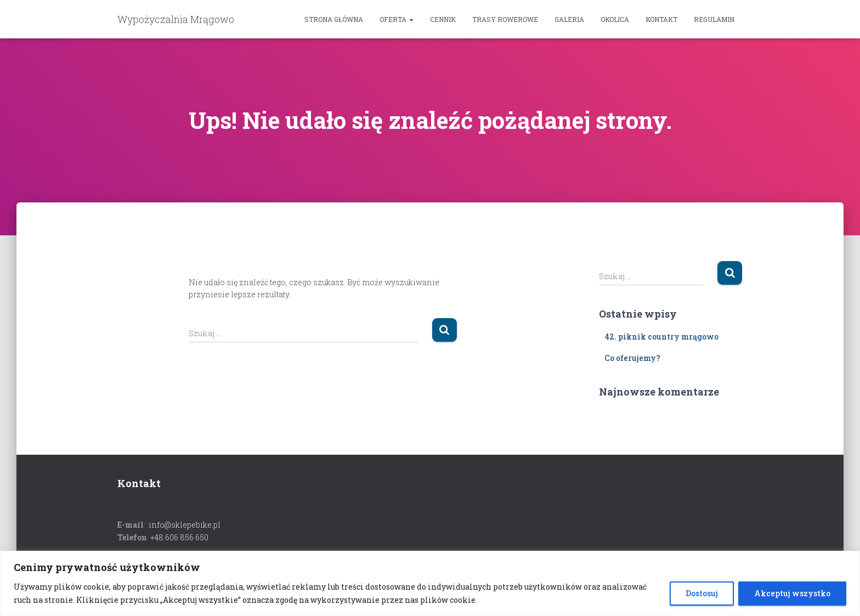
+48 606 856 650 (179, 537)
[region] (430, 583)
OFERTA (397, 19)
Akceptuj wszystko (792, 593)
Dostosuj (702, 593)
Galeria (569, 19)
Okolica (615, 19)
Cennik (443, 19)
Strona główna (334, 19)
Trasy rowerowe (505, 19)
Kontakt (661, 19)
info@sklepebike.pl (185, 525)
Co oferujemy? (632, 358)
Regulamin (714, 19)
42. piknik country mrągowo (661, 337)
